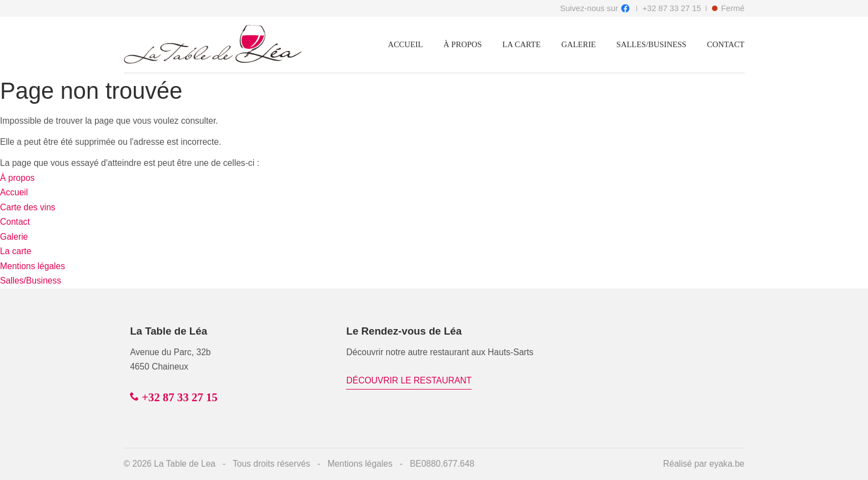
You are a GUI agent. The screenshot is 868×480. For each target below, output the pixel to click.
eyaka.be (727, 464)
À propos (462, 44)
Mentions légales (32, 266)
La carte (522, 44)
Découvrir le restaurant (409, 380)
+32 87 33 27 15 (672, 9)
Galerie (579, 44)
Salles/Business (651, 44)
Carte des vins (28, 207)
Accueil (405, 44)
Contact (726, 44)
